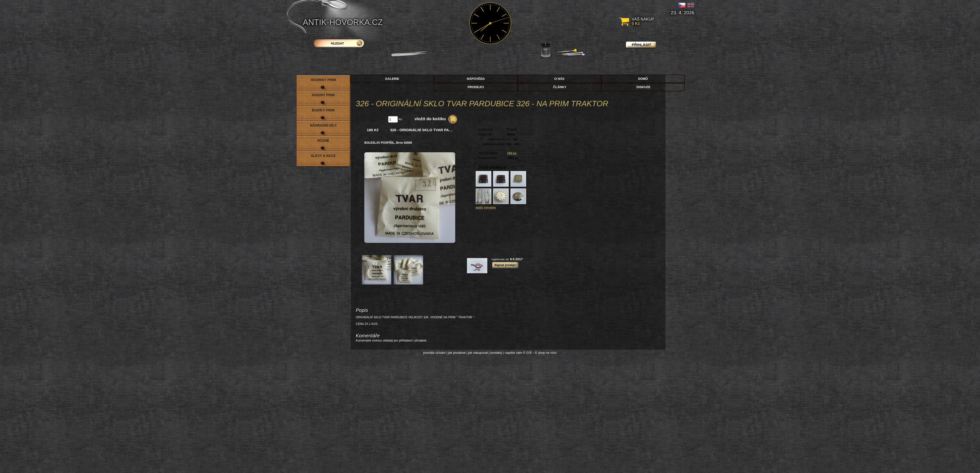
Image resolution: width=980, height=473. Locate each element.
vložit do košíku (430, 119)
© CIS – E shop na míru (540, 353)
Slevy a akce (323, 156)
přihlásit (641, 45)
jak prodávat (457, 353)
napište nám (514, 353)
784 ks (512, 153)
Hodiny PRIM (323, 95)
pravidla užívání (435, 353)
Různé (323, 141)
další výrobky (486, 207)
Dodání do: (485, 134)
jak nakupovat (478, 353)
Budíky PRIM (323, 110)
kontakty (496, 353)
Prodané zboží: (488, 158)
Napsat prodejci (505, 265)
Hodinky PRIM (323, 80)
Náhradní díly (323, 125)
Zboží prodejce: (488, 153)
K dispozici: (485, 130)
